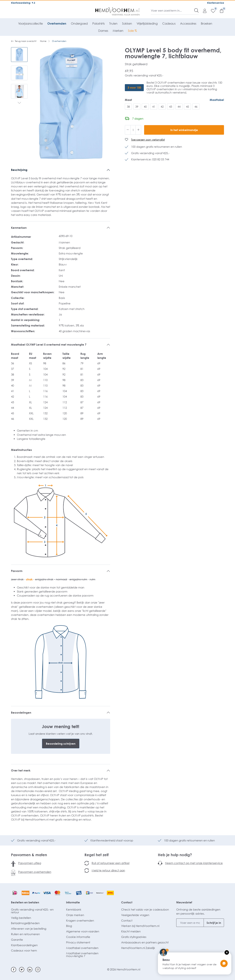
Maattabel (217, 100)
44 (179, 107)
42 (162, 107)
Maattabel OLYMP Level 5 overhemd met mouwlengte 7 (49, 344)
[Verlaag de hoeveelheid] (128, 130)
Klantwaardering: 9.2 (23, 3)
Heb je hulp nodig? (175, 855)
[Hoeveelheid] (133, 130)
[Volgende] (19, 103)
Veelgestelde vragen (135, 915)
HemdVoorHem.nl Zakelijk (138, 948)
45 (187, 107)
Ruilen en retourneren (25, 934)
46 (196, 107)
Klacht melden (131, 931)
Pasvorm (17, 571)
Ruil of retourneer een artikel (111, 863)
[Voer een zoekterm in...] (173, 10)
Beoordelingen (21, 712)
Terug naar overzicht (24, 41)
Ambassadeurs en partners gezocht (145, 942)
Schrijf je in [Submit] (214, 923)
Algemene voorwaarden (83, 931)
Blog (69, 926)
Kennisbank (74, 909)
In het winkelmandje (184, 130)
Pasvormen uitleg (30, 863)
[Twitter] (22, 970)
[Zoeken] (196, 10)
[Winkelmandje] (220, 11)
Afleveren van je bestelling (29, 929)
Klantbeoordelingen (24, 945)
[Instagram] (38, 970)
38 (128, 107)
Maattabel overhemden (82, 948)
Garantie (17, 940)
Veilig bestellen (21, 918)
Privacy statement (78, 942)
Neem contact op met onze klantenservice (194, 863)
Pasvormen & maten (29, 855)
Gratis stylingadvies (134, 937)
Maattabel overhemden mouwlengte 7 (82, 955)
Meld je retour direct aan (108, 870)
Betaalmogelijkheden (25, 923)
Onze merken (75, 915)
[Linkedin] (30, 970)
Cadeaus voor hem (24, 950)
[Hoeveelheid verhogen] (138, 130)
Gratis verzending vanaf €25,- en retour (32, 911)
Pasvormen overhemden (35, 872)
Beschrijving (19, 170)
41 (154, 107)
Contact (127, 902)
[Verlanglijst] (211, 11)
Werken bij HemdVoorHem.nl (140, 926)
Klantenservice (216, 3)
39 (137, 107)
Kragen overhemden (80, 920)
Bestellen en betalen (25, 902)
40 (145, 107)
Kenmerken (19, 228)
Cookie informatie (78, 937)
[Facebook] (14, 970)
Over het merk (21, 770)
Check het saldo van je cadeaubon (145, 909)
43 (171, 107)
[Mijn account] (203, 11)
